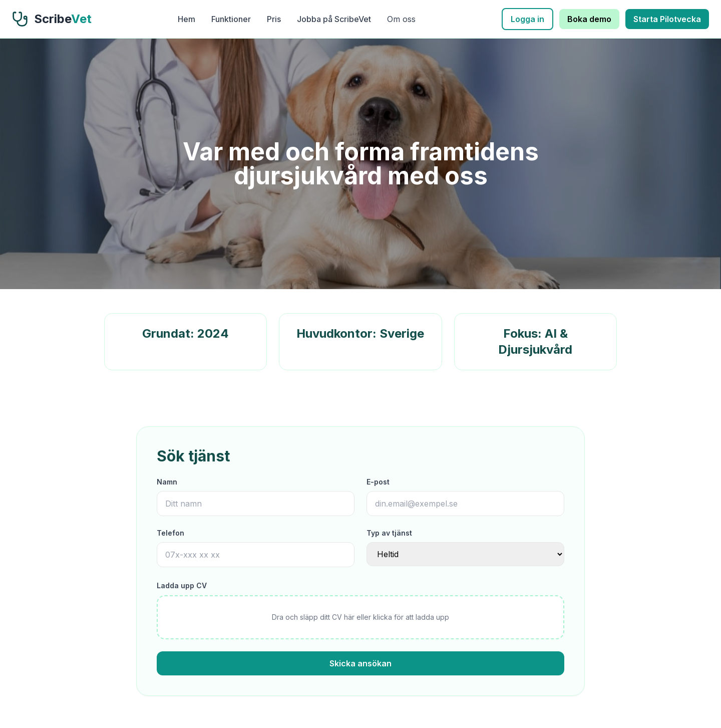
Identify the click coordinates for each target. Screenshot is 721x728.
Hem (187, 19)
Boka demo (589, 19)
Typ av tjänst (389, 533)
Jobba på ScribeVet (334, 19)
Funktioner (231, 19)
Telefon (170, 533)
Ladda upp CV (182, 585)
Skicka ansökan (360, 663)
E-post (378, 482)
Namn (167, 482)
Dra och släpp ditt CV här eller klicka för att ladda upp (360, 617)
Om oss (401, 19)
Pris (274, 19)
